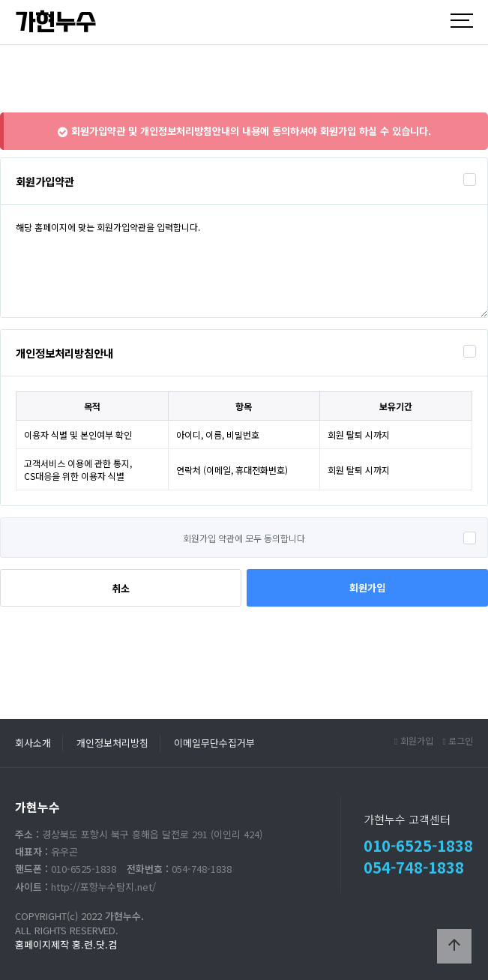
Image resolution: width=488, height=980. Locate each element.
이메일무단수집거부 (214, 743)
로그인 (458, 740)
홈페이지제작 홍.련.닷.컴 (66, 944)
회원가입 (367, 587)
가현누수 (55, 22)
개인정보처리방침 (112, 743)
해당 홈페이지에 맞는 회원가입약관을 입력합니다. (244, 261)
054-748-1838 (414, 867)
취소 (121, 588)
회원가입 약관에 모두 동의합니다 (244, 538)
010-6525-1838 (418, 845)
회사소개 (33, 743)
